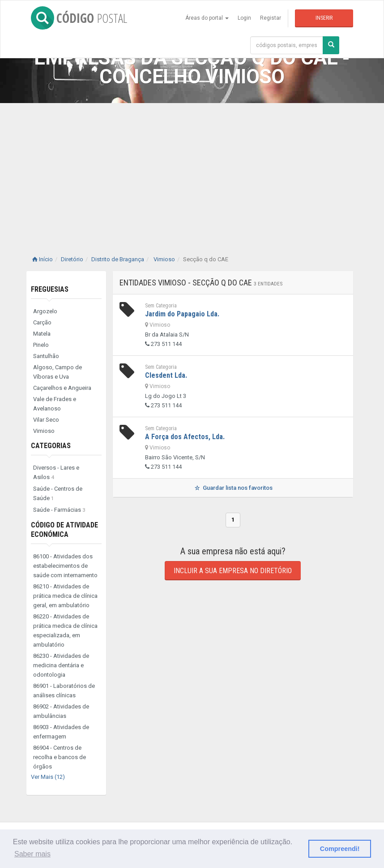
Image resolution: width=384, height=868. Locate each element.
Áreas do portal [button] (207, 18)
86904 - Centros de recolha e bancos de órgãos (60, 757)
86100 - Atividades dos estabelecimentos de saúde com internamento (65, 566)
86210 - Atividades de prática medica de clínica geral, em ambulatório (65, 596)
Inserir (324, 18)
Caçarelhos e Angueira (62, 388)
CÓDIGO (79, 18)
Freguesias (50, 289)
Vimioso (44, 431)
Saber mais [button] (32, 854)
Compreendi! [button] (340, 849)
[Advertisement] (192, 170)
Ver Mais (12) (48, 777)
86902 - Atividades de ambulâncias (61, 711)
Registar (271, 18)
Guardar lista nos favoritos (233, 488)
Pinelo (41, 345)
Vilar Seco (46, 420)
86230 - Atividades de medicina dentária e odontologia (61, 665)
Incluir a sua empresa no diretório (233, 571)
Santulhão (46, 356)
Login (244, 18)
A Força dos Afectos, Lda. (185, 437)
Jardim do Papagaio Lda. (182, 314)
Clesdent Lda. (166, 375)
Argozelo (45, 311)
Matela (42, 334)
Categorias (51, 446)
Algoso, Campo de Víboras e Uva (58, 372)
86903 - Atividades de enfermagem (61, 732)
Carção (42, 322)
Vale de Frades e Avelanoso (55, 404)
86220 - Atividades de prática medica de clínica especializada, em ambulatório (65, 630)
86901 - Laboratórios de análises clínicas (64, 691)
